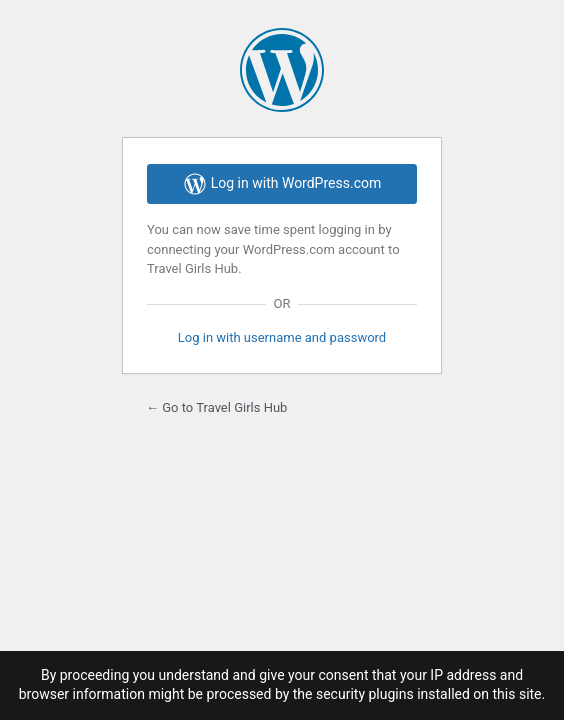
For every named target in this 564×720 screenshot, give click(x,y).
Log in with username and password (282, 337)
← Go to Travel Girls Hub (216, 407)
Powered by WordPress (282, 70)
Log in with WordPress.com (282, 184)
